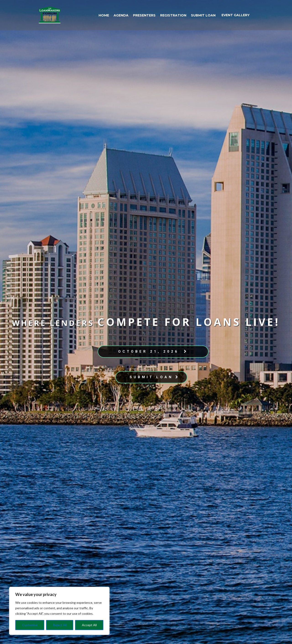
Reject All (60, 625)
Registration (173, 15)
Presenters (144, 15)
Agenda (121, 15)
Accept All (89, 625)
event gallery (236, 15)
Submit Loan (203, 15)
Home (104, 15)
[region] (59, 611)
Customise (30, 625)
